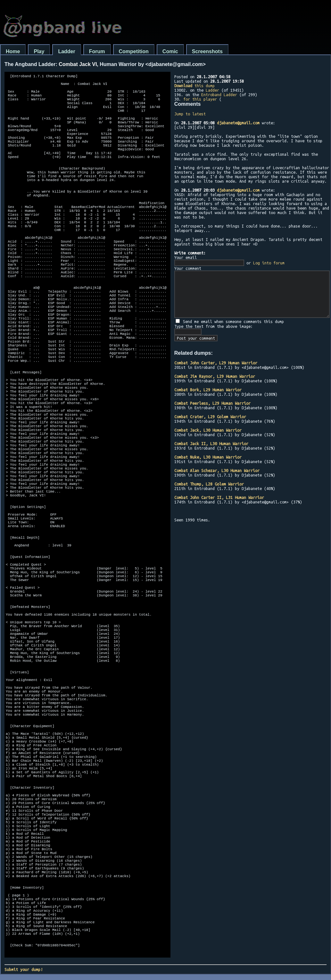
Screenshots (207, 51)
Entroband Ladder (219, 95)
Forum (97, 51)
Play (39, 51)
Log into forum (269, 263)
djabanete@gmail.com (238, 123)
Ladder (66, 51)
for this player (200, 99)
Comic (170, 51)
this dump (194, 86)
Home (13, 51)
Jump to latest (190, 114)
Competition (134, 51)
